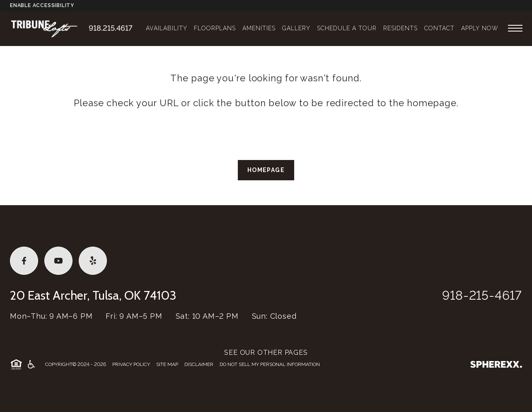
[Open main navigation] (515, 28)
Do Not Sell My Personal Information (270, 364)
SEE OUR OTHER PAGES (266, 353)
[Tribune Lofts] (49, 28)
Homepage (266, 170)
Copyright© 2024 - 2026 (76, 364)
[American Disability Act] (31, 364)
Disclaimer (199, 364)
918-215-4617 (482, 295)
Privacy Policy (131, 364)
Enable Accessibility (42, 5)
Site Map (167, 364)
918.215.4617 (111, 28)
